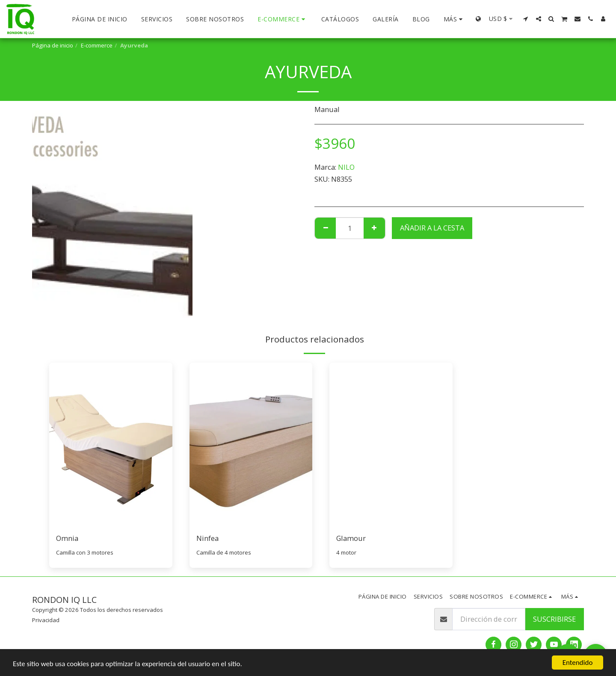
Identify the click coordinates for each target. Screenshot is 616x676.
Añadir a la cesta (432, 228)
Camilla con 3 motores (85, 552)
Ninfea (207, 538)
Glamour (351, 538)
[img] (111, 444)
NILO (346, 167)
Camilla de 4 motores (224, 552)
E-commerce (97, 45)
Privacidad (46, 620)
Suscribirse (554, 619)
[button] (526, 19)
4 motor (346, 552)
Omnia (67, 538)
